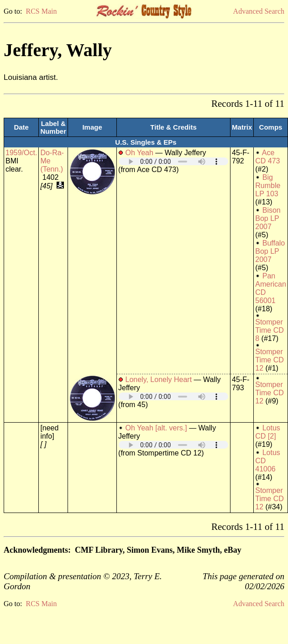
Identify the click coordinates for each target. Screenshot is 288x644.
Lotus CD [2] (268, 432)
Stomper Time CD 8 (270, 330)
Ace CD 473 (267, 157)
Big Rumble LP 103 (268, 186)
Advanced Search (259, 11)
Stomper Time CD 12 (270, 360)
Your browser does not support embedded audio (173, 161)
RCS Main (41, 11)
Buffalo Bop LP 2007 (270, 251)
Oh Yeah (139, 153)
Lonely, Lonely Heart (159, 380)
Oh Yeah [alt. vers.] (156, 428)
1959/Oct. (21, 153)
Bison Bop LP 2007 (268, 218)
